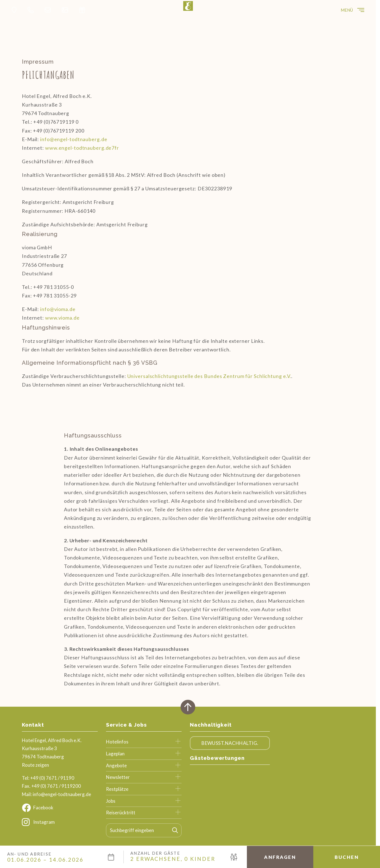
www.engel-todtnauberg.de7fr (82, 148)
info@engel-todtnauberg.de (74, 139)
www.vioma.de (62, 318)
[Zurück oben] (188, 707)
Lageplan (115, 754)
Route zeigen (35, 765)
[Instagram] (60, 822)
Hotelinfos (117, 742)
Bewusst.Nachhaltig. (230, 743)
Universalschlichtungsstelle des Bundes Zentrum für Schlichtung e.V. (209, 376)
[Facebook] (60, 808)
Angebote (116, 765)
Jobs (111, 801)
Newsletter (118, 777)
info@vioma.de (58, 309)
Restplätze (117, 789)
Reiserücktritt (121, 813)
